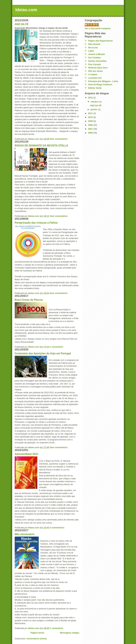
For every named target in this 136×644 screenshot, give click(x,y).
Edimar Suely (95, 88)
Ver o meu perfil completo (98, 28)
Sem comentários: (59, 139)
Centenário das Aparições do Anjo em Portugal (43, 353)
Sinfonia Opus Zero (98, 68)
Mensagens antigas (70, 633)
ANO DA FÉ (22, 24)
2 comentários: (58, 528)
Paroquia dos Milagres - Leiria (103, 81)
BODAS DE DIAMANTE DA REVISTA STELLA (41, 146)
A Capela (93, 74)
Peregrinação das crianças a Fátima (36, 223)
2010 (91, 117)
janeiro (94, 109)
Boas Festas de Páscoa (29, 300)
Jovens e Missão (97, 54)
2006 (91, 133)
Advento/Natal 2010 (26, 454)
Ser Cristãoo (94, 58)
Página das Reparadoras (100, 41)
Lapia (91, 51)
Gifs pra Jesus (95, 71)
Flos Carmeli (94, 64)
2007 (91, 129)
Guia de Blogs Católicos (100, 84)
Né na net (93, 48)
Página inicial (37, 633)
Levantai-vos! (95, 78)
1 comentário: (57, 347)
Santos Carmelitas (97, 61)
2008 (91, 125)
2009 (91, 121)
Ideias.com (93, 25)
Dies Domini (94, 44)
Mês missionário (25, 534)
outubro (95, 102)
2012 (91, 98)
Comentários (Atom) (37, 639)
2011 (91, 113)
